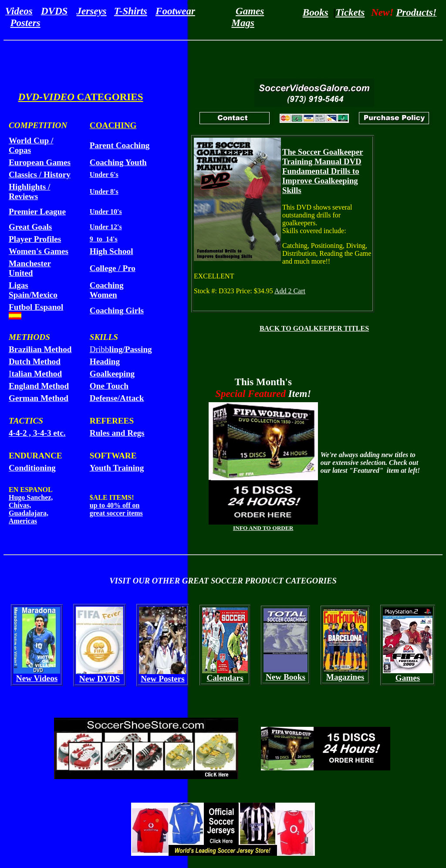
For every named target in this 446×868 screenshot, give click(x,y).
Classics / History (40, 175)
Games (250, 11)
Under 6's (104, 175)
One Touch (109, 386)
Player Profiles (35, 239)
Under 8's (104, 192)
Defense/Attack (117, 398)
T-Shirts (131, 11)
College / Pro (113, 268)
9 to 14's (104, 239)
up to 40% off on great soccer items (116, 509)
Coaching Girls (117, 310)
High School (111, 251)
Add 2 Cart (290, 291)
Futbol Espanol (36, 307)
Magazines (345, 677)
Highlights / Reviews (29, 192)
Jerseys (92, 11)
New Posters (163, 679)
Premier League (37, 212)
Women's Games (39, 251)
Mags (243, 23)
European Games (40, 162)
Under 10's (106, 212)
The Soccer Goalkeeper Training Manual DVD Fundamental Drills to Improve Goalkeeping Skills (323, 171)
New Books (286, 677)
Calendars (225, 678)
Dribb (121, 349)
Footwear (175, 11)
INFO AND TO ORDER (263, 528)
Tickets (350, 12)
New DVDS (100, 679)
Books (316, 12)
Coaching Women (107, 290)
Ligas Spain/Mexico (33, 290)
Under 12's (106, 227)
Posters (25, 23)
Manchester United (30, 268)
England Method (39, 386)
